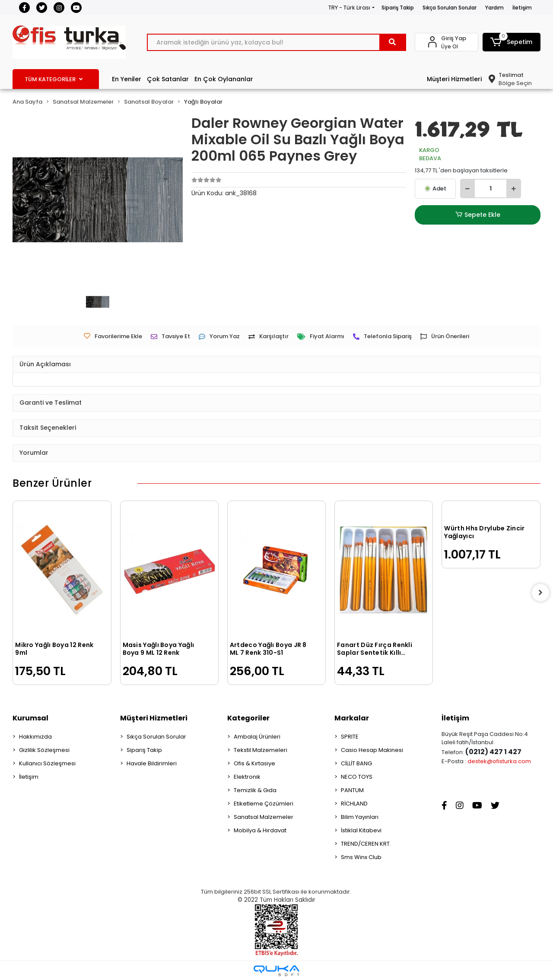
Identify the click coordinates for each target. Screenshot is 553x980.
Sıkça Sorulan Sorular (450, 8)
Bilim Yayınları (360, 817)
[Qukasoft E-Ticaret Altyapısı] (276, 971)
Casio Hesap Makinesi (372, 750)
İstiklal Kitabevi (361, 830)
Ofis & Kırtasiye (254, 763)
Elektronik (247, 777)
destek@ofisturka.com (499, 761)
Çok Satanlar (168, 79)
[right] (540, 593)
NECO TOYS (357, 777)
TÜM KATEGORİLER (54, 79)
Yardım (494, 8)
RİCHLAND (354, 804)
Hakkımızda (35, 737)
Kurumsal (30, 718)
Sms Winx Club (361, 857)
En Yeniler (127, 79)
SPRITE (350, 737)
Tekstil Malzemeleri (261, 750)
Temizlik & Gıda (255, 790)
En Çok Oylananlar (224, 79)
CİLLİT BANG (356, 763)
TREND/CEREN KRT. (366, 844)
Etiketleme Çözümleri (264, 804)
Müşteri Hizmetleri (454, 79)
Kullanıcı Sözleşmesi (47, 763)
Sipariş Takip (398, 8)
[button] (512, 42)
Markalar (352, 718)
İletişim (522, 8)
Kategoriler (248, 718)
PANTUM (352, 790)
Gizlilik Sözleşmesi (44, 750)
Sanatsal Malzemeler (264, 817)
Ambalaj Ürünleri (257, 737)
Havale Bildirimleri (152, 763)
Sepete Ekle (478, 215)
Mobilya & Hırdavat (260, 830)
